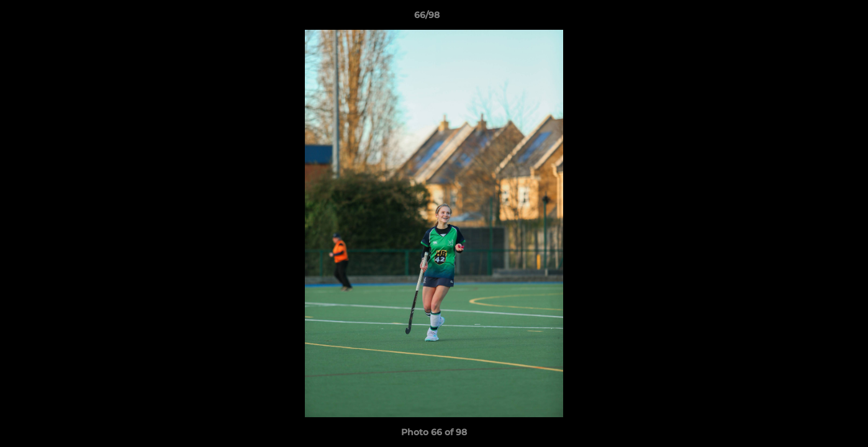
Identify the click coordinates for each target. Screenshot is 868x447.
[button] (816, 18)
